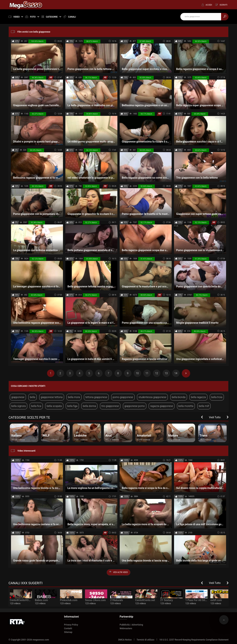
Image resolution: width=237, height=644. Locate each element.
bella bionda (179, 397)
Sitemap (68, 632)
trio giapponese (110, 406)
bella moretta (186, 406)
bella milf (204, 406)
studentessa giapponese (152, 397)
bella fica (36, 406)
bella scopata (54, 406)
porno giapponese (123, 397)
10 (137, 373)
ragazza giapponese (162, 406)
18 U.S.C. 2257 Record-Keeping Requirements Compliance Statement (194, 640)
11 (147, 373)
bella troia (217, 397)
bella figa (72, 406)
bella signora (19, 406)
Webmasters (126, 628)
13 (166, 373)
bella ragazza (198, 397)
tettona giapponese (96, 397)
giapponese (18, 397)
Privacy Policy (71, 625)
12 (157, 373)
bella (32, 397)
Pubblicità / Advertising (131, 625)
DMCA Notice (125, 640)
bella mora (74, 397)
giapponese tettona (52, 397)
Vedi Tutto (215, 417)
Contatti (68, 628)
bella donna (89, 406)
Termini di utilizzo (146, 640)
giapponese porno (135, 406)
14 (176, 373)
